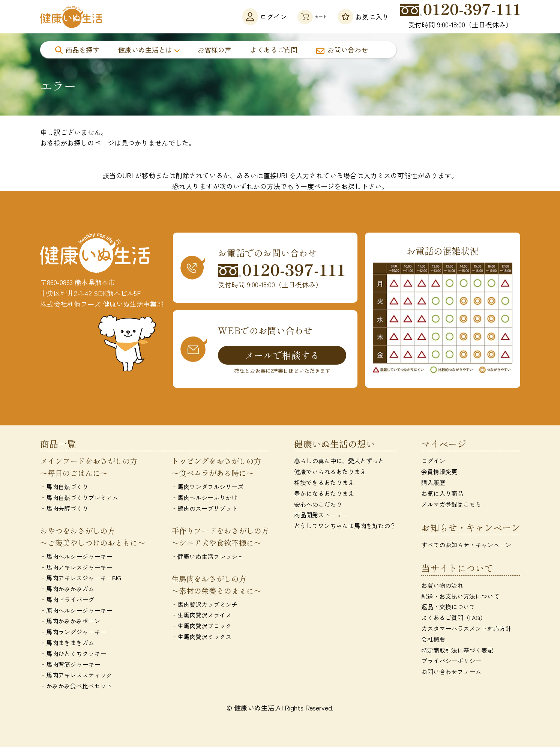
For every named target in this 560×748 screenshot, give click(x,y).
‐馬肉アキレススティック (76, 676)
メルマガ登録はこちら (451, 505)
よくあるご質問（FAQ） (454, 619)
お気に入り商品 (442, 494)
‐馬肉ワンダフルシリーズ (207, 488)
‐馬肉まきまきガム (67, 644)
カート (304, 17)
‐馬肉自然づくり (64, 488)
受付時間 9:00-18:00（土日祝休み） (460, 17)
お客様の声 (215, 50)
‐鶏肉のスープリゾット (204, 509)
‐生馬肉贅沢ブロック (201, 627)
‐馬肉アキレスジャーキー (76, 568)
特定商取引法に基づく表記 (457, 651)
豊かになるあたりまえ (324, 494)
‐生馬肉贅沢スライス (201, 616)
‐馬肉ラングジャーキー (73, 633)
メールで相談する (282, 355)
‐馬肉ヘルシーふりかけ (204, 499)
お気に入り (363, 17)
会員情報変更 (439, 473)
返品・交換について (448, 608)
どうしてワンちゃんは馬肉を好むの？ (345, 527)
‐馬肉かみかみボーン (70, 622)
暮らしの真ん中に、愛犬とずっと (339, 462)
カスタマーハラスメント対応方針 (466, 629)
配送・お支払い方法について (460, 597)
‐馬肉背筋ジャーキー (70, 665)
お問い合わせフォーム (451, 673)
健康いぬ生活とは (145, 50)
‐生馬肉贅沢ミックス (201, 638)
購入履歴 (433, 484)
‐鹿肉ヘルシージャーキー (76, 611)
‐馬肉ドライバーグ (67, 601)
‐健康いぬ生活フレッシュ (207, 557)
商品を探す (77, 50)
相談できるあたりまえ (324, 484)
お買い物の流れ (442, 586)
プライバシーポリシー (451, 662)
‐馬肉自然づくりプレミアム (79, 499)
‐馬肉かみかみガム (67, 590)
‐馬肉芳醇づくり (64, 509)
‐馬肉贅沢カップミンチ (204, 605)
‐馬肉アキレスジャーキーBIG (81, 579)
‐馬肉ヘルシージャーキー (76, 557)
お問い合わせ (342, 50)
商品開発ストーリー (321, 516)
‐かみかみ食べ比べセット (76, 687)
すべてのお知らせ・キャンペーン (466, 546)
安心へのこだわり (318, 505)
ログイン (247, 17)
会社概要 (433, 640)
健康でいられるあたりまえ (330, 473)
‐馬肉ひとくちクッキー (73, 655)
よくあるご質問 (274, 50)
